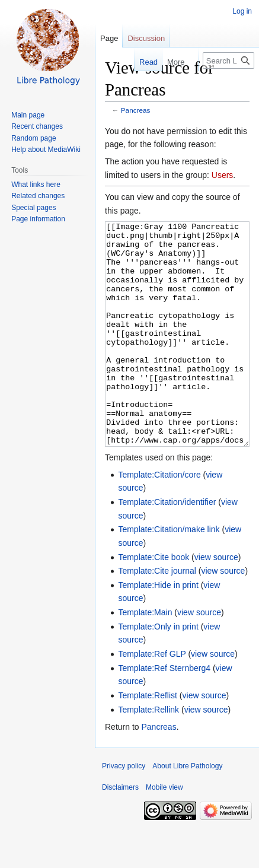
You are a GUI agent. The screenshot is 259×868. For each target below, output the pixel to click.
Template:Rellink (148, 754)
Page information (38, 219)
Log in (242, 11)
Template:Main (145, 657)
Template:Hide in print (158, 629)
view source (216, 602)
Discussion (146, 38)
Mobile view (164, 832)
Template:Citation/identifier (167, 546)
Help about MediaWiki (46, 150)
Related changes (38, 196)
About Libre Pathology (187, 810)
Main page (28, 115)
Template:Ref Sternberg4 (164, 713)
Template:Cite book (154, 602)
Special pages (33, 208)
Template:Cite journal (157, 615)
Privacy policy (124, 810)
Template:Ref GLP (152, 698)
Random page (33, 138)
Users (223, 175)
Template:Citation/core (159, 519)
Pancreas (136, 110)
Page (109, 38)
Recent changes (37, 126)
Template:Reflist (148, 740)
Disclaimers (120, 832)
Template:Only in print (158, 671)
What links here (36, 185)
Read (141, 62)
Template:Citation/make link (169, 574)
